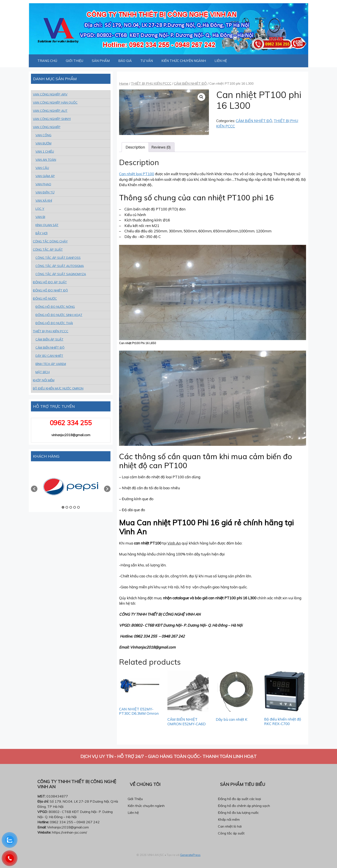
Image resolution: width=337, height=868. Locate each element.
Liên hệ (133, 813)
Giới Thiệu (135, 799)
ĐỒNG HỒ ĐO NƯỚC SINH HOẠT (59, 315)
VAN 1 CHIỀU (45, 152)
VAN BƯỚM (43, 143)
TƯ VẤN (147, 61)
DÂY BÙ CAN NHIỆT (49, 356)
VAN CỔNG (43, 135)
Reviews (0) (161, 147)
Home (124, 83)
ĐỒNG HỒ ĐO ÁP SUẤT (50, 282)
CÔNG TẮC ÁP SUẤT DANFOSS (58, 258)
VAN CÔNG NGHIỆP (47, 127)
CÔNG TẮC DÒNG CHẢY (50, 241)
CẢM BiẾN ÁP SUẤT (49, 339)
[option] (71, 487)
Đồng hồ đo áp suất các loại (239, 799)
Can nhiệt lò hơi (230, 826)
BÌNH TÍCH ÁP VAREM (51, 364)
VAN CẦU (42, 168)
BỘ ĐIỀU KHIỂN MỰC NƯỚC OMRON (58, 388)
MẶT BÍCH (43, 372)
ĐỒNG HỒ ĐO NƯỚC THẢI (54, 323)
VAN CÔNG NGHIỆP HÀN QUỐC (55, 103)
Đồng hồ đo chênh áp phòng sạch (244, 806)
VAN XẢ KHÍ (44, 201)
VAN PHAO (43, 184)
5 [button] (78, 507)
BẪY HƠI (41, 233)
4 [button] (75, 507)
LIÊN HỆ (221, 61)
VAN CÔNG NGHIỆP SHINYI (52, 119)
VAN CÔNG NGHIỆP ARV (50, 94)
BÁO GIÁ (125, 61)
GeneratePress (190, 855)
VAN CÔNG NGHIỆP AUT (50, 111)
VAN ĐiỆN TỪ (45, 192)
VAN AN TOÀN (46, 160)
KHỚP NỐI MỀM (44, 380)
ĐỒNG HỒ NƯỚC (45, 299)
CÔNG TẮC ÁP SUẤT (48, 250)
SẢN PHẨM (101, 61)
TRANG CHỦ (47, 61)
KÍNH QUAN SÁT (47, 225)
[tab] (135, 147)
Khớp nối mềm (229, 819)
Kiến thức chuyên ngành (146, 806)
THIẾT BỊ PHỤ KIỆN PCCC (151, 83)
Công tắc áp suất (231, 833)
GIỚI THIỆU (74, 61)
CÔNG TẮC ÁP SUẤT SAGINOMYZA (61, 274)
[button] (34, 489)
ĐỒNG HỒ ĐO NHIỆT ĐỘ (50, 290)
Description (135, 147)
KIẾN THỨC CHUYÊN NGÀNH (184, 61)
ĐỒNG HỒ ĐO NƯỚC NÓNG (55, 307)
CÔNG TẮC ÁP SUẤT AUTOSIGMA (60, 266)
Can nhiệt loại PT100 (137, 174)
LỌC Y (40, 209)
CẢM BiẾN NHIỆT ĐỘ (190, 83)
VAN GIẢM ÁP (45, 176)
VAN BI (40, 217)
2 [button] (67, 507)
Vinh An (174, 543)
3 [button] (71, 507)
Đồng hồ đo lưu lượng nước (238, 813)
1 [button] (63, 507)
